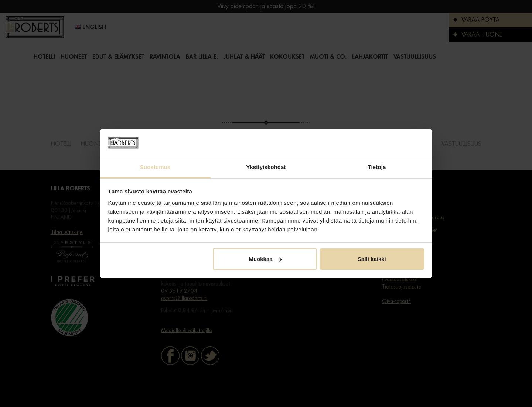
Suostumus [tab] (155, 167)
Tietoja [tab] (377, 167)
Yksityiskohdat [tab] (266, 167)
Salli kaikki (372, 259)
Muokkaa (265, 259)
